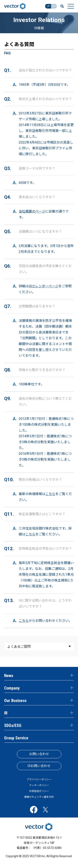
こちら (50, 494)
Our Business (15, 701)
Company (12, 688)
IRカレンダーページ (44, 286)
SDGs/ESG (13, 725)
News (9, 676)
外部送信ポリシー (39, 791)
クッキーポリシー (39, 785)
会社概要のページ (32, 211)
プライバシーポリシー (39, 779)
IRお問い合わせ (39, 766)
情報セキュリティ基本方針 (39, 797)
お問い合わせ (39, 754)
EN (54, 6)
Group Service (16, 738)
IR (6, 713)
